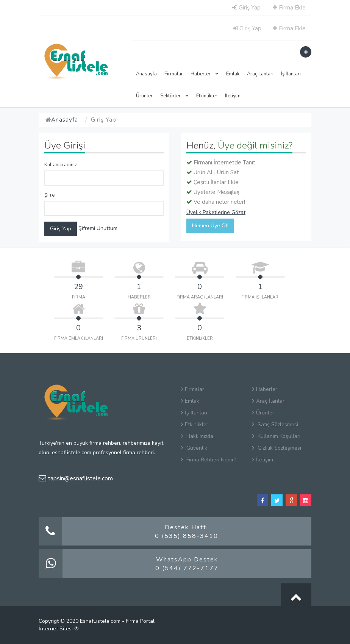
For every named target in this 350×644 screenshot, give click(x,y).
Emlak (233, 74)
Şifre (49, 195)
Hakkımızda (197, 436)
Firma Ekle (289, 8)
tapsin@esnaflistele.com (76, 478)
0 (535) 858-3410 (187, 536)
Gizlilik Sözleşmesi (277, 448)
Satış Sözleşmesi (275, 424)
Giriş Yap (246, 8)
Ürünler (144, 96)
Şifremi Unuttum (98, 228)
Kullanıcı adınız (61, 165)
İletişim (233, 96)
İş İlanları (291, 74)
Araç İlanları (260, 74)
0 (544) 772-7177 (187, 568)
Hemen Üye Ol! (210, 226)
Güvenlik (194, 448)
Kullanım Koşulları (276, 436)
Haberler (205, 74)
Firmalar (174, 74)
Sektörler (174, 96)
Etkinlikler (207, 96)
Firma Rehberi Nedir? (208, 460)
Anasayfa (146, 74)
